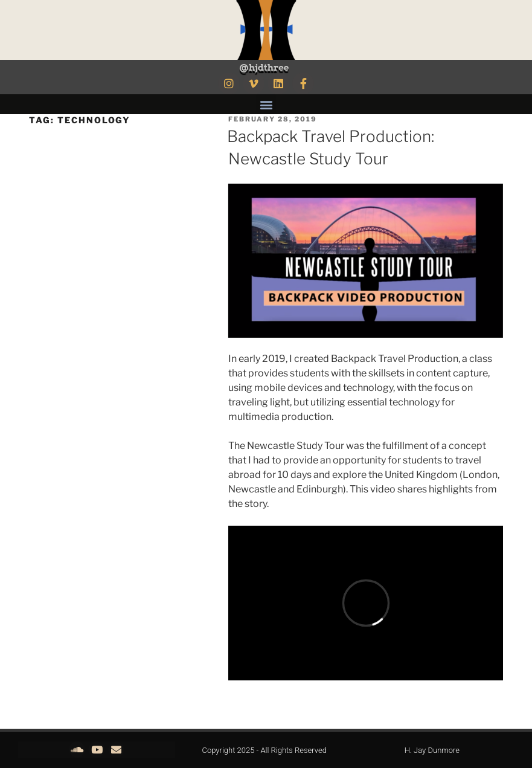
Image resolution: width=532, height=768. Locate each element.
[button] (266, 104)
